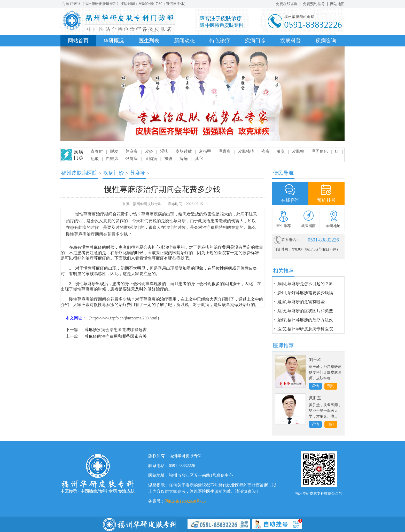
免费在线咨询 (287, 4)
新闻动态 (184, 41)
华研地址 (333, 226)
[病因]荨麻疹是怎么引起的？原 (305, 284)
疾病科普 (291, 41)
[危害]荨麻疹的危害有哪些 (301, 302)
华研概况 (114, 41)
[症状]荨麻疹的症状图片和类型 (305, 311)
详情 (315, 386)
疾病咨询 (326, 41)
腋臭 (281, 151)
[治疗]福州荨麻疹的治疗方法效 (305, 320)
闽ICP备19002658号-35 (185, 501)
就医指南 (308, 226)
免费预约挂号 (314, 4)
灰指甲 (205, 151)
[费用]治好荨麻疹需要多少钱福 (305, 293)
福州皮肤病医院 (79, 173)
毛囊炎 (224, 151)
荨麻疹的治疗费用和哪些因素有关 (116, 336)
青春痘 (97, 151)
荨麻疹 (131, 151)
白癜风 (112, 159)
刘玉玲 (315, 360)
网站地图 (337, 4)
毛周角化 (320, 151)
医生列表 (149, 41)
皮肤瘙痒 (246, 151)
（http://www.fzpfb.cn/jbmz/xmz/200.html (122, 318)
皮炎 (149, 151)
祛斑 (168, 159)
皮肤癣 (298, 151)
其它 (199, 159)
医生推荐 (284, 226)
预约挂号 (326, 200)
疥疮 (184, 159)
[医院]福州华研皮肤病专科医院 (305, 329)
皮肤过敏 (184, 151)
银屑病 (131, 159)
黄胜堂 (315, 398)
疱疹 (266, 151)
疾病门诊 (255, 41)
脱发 (114, 151)
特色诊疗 (220, 41)
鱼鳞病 (151, 159)
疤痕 (95, 159)
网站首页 (78, 41)
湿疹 (164, 151)
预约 (331, 386)
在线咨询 (290, 200)
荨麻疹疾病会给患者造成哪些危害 (116, 330)
